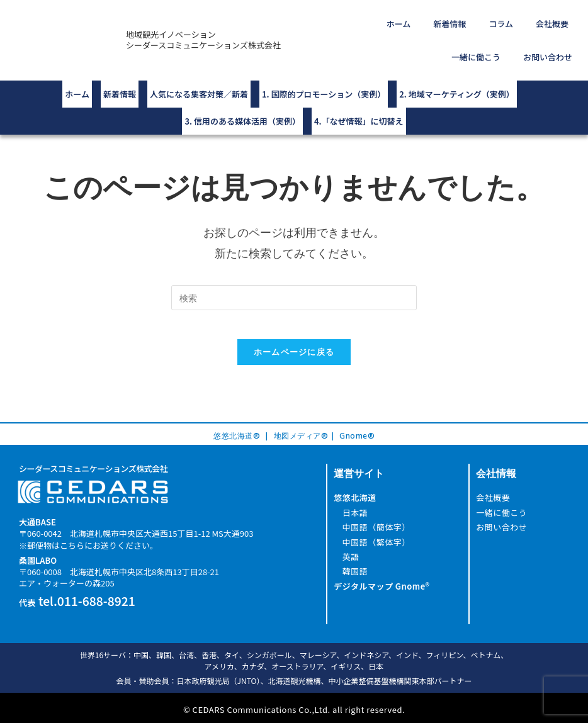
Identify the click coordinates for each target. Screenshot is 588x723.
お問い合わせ (553, 48)
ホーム (372, 20)
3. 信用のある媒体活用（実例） (242, 99)
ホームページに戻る (294, 336)
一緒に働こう (549, 20)
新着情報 (413, 20)
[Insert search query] (294, 272)
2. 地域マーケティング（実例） (456, 78)
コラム (454, 20)
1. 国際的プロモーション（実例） (324, 78)
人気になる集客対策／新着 (199, 78)
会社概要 (495, 20)
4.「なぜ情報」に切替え (359, 99)
